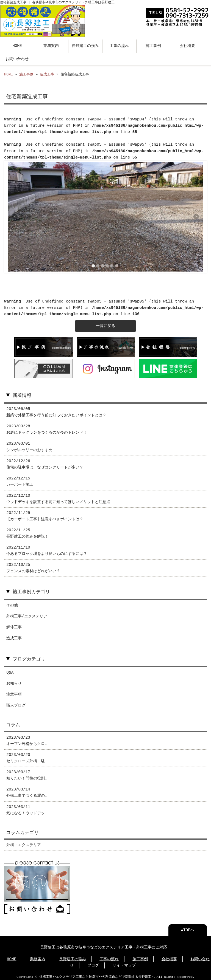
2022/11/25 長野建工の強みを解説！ (27, 532)
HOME (17, 45)
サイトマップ (124, 963)
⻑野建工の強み (73, 957)
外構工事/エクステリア (27, 615)
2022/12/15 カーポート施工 (20, 480)
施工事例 (153, 45)
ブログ (93, 963)
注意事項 (14, 693)
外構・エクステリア (24, 844)
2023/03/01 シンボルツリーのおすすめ (29, 445)
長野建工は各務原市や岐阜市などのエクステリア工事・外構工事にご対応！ (105, 945)
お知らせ (14, 682)
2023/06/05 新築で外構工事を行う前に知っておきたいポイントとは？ (56, 411)
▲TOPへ (188, 928)
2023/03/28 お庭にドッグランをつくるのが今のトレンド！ (47, 428)
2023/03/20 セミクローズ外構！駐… (27, 756)
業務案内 (51, 45)
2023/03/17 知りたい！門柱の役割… (27, 774)
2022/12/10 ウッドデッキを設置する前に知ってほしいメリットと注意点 (58, 497)
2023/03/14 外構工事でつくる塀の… (27, 791)
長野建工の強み (85, 45)
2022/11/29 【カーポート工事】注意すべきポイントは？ (45, 515)
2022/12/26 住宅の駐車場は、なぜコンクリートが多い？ (45, 463)
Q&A (10, 671)
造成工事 (47, 74)
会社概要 (187, 45)
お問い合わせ (17, 59)
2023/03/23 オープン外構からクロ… (27, 739)
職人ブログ (16, 704)
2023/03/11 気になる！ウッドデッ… (27, 809)
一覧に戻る (105, 325)
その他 (12, 604)
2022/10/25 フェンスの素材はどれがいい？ (33, 566)
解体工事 (14, 626)
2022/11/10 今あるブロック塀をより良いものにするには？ (47, 549)
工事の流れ (119, 45)
